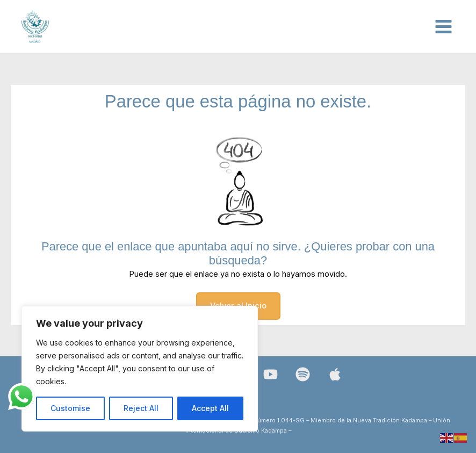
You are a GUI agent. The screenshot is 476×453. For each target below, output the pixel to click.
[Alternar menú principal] (443, 27)
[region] (140, 369)
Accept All (210, 408)
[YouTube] (271, 374)
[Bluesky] (335, 374)
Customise (70, 408)
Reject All (141, 408)
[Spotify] (303, 374)
